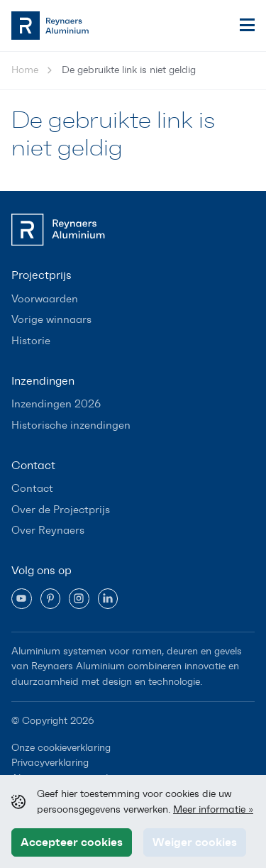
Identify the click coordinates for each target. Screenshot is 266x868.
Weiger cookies (195, 842)
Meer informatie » (213, 809)
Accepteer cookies (72, 842)
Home (25, 70)
